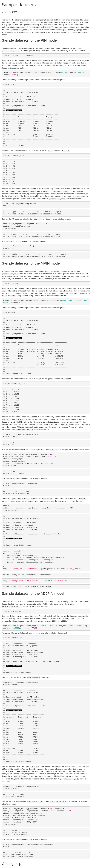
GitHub (71, 866)
